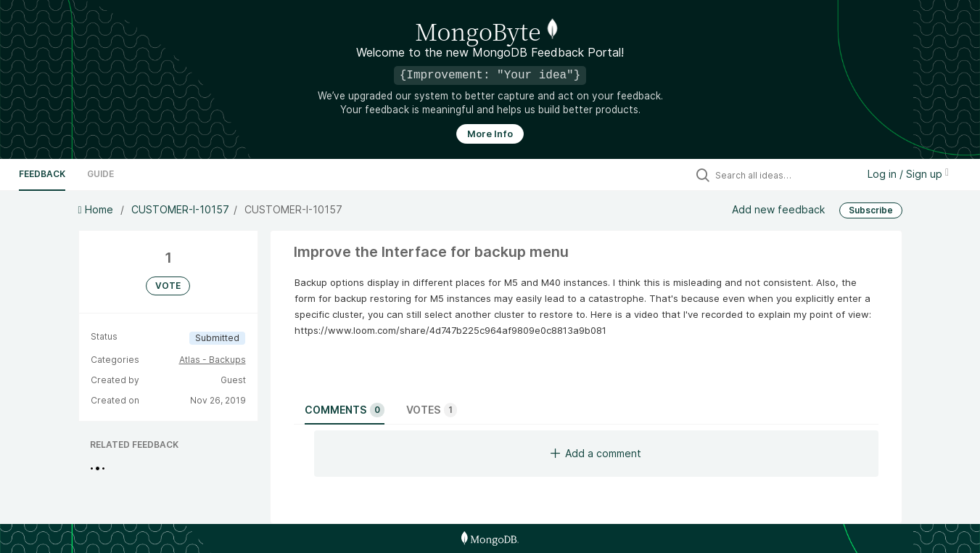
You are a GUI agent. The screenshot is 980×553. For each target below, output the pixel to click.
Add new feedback (778, 209)
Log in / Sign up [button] (908, 174)
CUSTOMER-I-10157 (180, 209)
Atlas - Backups (213, 360)
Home (97, 209)
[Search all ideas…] (783, 175)
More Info (490, 134)
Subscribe (871, 210)
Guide (100, 174)
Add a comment (596, 453)
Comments (345, 410)
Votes (432, 410)
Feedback (42, 174)
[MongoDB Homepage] (490, 538)
